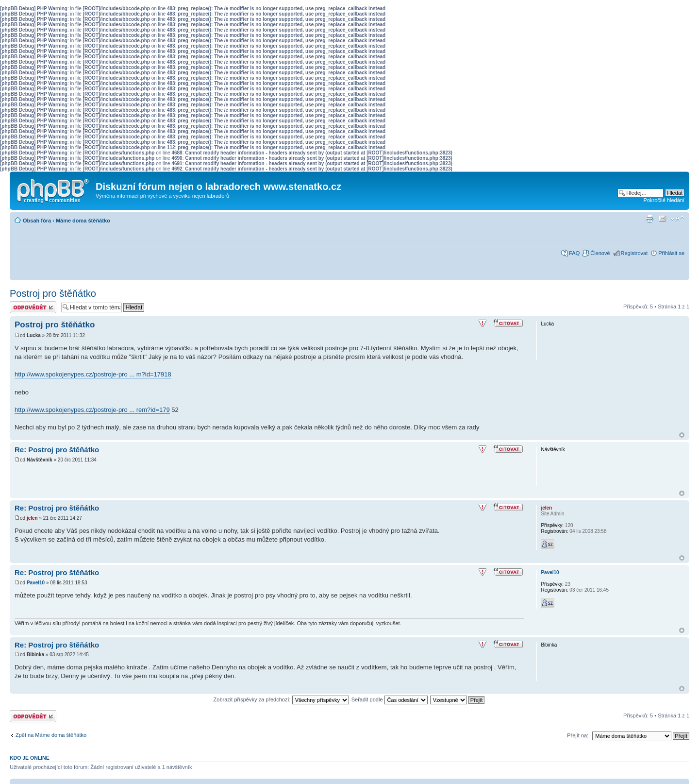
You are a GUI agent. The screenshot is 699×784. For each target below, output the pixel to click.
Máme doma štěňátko (83, 221)
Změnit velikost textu (677, 219)
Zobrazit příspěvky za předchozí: (281, 699)
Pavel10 (36, 583)
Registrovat (634, 253)
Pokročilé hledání (664, 200)
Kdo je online (30, 758)
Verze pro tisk (649, 219)
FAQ (574, 253)
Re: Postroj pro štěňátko (57, 450)
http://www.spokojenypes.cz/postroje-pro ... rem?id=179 (92, 410)
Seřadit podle (390, 699)
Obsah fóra (37, 221)
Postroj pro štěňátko (53, 293)
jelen (32, 518)
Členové (600, 253)
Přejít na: (578, 735)
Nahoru (682, 435)
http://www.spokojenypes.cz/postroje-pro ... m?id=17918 (93, 374)
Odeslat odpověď (33, 307)
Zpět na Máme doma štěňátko (51, 735)
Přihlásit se (671, 253)
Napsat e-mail (663, 219)
